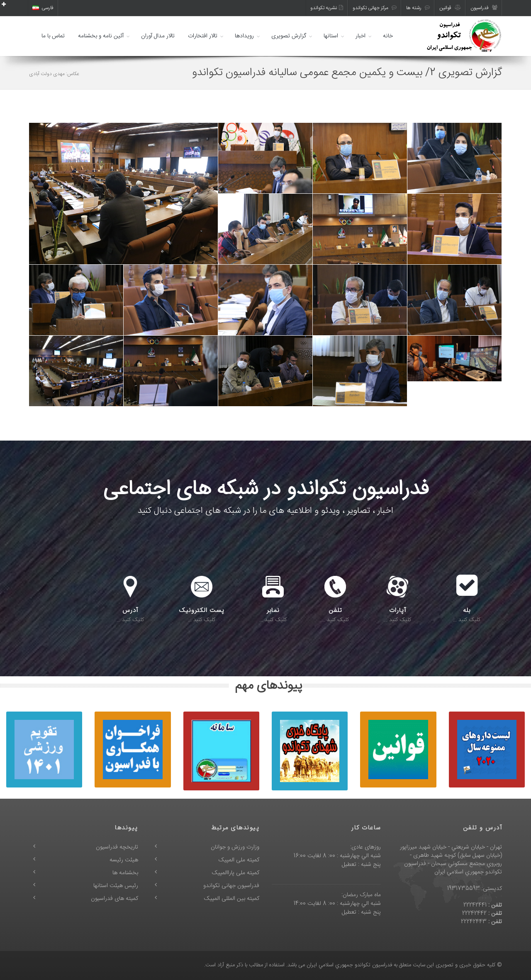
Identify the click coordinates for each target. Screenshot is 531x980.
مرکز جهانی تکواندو (375, 8)
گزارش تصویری (289, 36)
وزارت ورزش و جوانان (235, 847)
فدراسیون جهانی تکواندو (231, 886)
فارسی (43, 8)
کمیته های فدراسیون (114, 899)
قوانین (450, 8)
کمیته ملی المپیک (239, 860)
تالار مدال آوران (158, 36)
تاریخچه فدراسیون (117, 847)
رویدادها (244, 36)
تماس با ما (53, 36)
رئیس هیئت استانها (116, 886)
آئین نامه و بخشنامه (101, 36)
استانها (331, 36)
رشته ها (418, 8)
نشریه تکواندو (327, 8)
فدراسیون (484, 8)
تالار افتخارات (203, 36)
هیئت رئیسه (124, 860)
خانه (388, 36)
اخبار (360, 36)
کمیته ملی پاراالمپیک (236, 873)
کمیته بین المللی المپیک (232, 899)
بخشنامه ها (125, 873)
